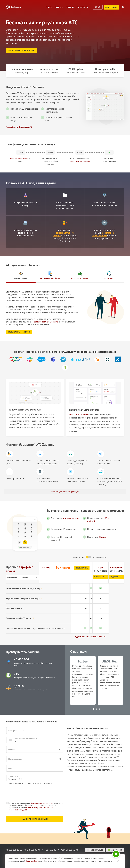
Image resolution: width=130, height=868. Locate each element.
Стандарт (47, 567)
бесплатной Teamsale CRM (103, 233)
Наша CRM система (79, 414)
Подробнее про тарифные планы (90, 636)
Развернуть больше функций (65, 491)
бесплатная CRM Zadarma (46, 321)
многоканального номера (63, 233)
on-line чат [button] (115, 849)
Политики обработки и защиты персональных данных (31, 808)
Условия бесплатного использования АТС (88, 728)
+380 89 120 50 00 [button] (70, 849)
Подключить (82, 567)
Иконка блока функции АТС (10, 453)
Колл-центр (109, 274)
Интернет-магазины (80, 274)
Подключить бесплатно (19, 331)
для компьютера (71, 517)
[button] (94, 708)
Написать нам (95, 849)
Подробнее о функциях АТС (19, 126)
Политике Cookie (32, 861)
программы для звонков (80, 160)
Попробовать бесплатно (22, 50)
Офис (101, 567)
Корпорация (116, 567)
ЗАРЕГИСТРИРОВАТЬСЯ (35, 818)
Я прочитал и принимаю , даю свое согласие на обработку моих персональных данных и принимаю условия (36, 806)
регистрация (111, 7)
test (26, 194)
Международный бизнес (50, 274)
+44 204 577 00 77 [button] (51, 849)
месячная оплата (100, 556)
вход (98, 7)
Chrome (102, 536)
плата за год (78, 556)
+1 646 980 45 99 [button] (32, 849)
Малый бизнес (21, 274)
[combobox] (11, 739)
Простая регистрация (19, 158)
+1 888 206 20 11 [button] (14, 849)
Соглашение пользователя (42, 802)
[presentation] (26, 793)
